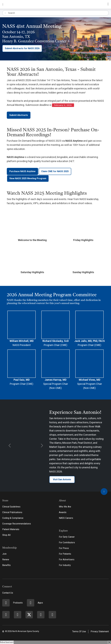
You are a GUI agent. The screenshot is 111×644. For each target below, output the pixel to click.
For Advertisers (67, 559)
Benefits (6, 565)
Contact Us (8, 593)
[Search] (58, 13)
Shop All (6, 535)
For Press (64, 548)
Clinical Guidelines (11, 507)
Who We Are (65, 507)
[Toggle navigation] (3, 4)
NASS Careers (66, 518)
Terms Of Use (79, 631)
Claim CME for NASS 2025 (55, 171)
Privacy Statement (100, 631)
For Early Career (67, 537)
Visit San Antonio (62, 479)
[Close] (109, 642)
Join (4, 554)
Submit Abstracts (19, 115)
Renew (6, 559)
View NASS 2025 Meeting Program (28, 178)
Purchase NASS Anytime (22, 171)
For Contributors (67, 542)
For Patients (65, 554)
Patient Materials (11, 529)
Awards (63, 512)
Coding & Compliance (13, 518)
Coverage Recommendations (17, 524)
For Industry (65, 565)
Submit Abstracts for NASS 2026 (22, 48)
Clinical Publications (12, 512)
